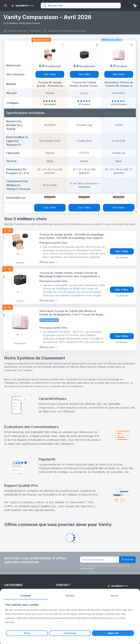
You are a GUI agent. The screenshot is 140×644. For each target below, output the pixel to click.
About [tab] (114, 596)
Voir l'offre (50, 74)
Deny (27, 633)
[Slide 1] (20, 254)
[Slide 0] (18, 254)
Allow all (113, 633)
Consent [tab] (26, 596)
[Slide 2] (22, 254)
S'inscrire (127, 559)
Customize (70, 633)
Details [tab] (70, 596)
